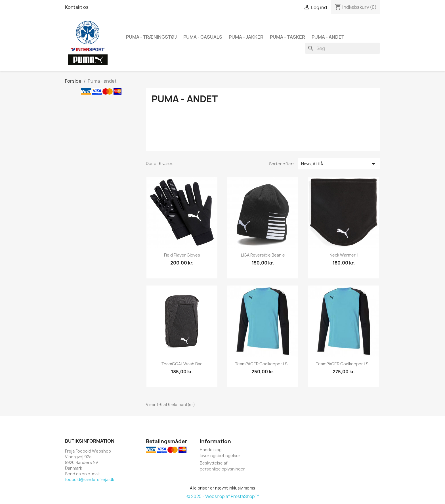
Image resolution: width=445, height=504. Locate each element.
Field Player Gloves (182, 255)
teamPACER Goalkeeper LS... (263, 364)
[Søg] (343, 48)
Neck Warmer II (344, 255)
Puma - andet (328, 37)
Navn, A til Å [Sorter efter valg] (339, 164)
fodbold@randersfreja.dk (90, 479)
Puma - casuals (203, 37)
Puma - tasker (287, 37)
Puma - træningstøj (151, 37)
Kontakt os (77, 7)
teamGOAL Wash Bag (182, 364)
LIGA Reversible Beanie (263, 255)
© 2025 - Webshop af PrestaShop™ (223, 496)
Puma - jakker (246, 37)
